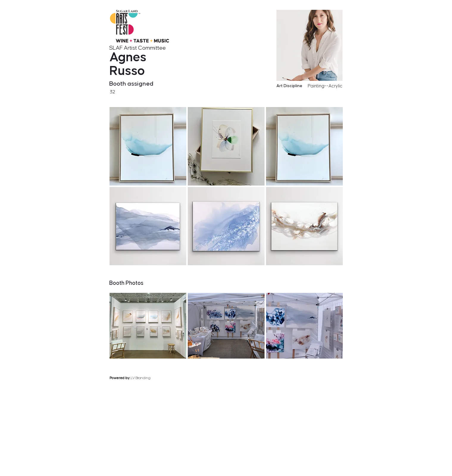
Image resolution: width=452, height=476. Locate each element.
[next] (341, 269)
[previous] (318, 269)
